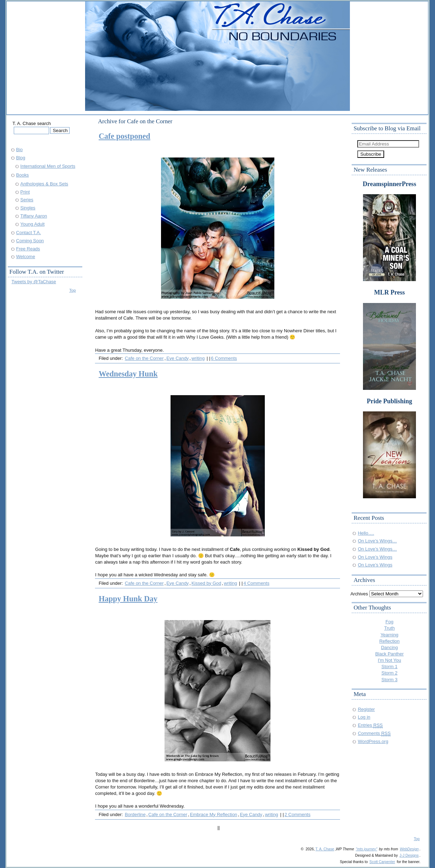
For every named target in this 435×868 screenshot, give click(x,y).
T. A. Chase (325, 849)
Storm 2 (389, 673)
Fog (389, 622)
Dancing (389, 647)
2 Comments (297, 815)
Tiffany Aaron (34, 216)
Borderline (135, 815)
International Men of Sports (48, 166)
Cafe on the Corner (144, 358)
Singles (28, 208)
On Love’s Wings (375, 557)
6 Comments (224, 358)
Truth (389, 628)
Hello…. (366, 533)
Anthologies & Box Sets (44, 184)
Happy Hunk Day (128, 599)
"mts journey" (367, 849)
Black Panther (390, 654)
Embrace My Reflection (214, 815)
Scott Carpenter (382, 862)
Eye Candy (177, 358)
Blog (21, 158)
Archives (359, 594)
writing (198, 358)
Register (366, 709)
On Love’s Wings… (377, 541)
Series (27, 200)
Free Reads (28, 249)
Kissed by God (206, 583)
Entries (370, 725)
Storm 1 (389, 667)
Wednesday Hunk (128, 374)
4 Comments (256, 583)
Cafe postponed (124, 136)
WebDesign (409, 849)
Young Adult (33, 224)
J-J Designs (409, 855)
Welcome (26, 257)
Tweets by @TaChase (34, 282)
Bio (20, 150)
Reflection (389, 641)
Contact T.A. (29, 233)
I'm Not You (389, 660)
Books (23, 175)
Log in (364, 717)
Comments (374, 733)
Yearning (390, 635)
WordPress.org (373, 741)
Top (73, 290)
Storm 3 (389, 680)
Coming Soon (30, 241)
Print (25, 192)
